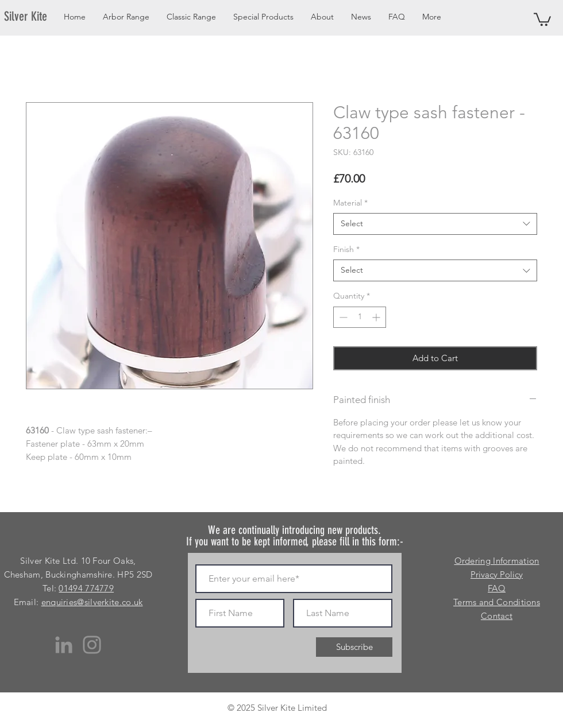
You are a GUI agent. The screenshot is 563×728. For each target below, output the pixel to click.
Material (350, 203)
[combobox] (435, 224)
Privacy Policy (497, 574)
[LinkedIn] (64, 645)
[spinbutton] (360, 317)
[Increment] (377, 317)
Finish (346, 249)
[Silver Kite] (32, 17)
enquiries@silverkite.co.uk (92, 602)
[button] (542, 19)
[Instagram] (92, 645)
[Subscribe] (354, 647)
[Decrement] (342, 317)
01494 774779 (86, 588)
